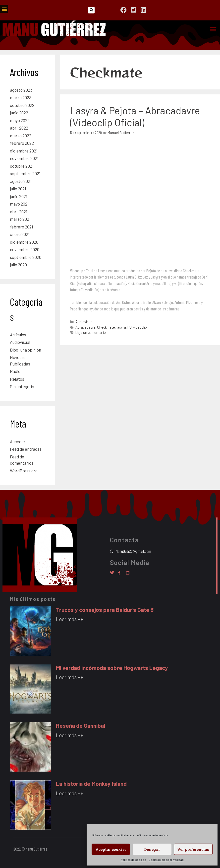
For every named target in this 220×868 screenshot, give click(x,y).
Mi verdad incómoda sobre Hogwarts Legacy (112, 668)
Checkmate (106, 327)
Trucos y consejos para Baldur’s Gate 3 (105, 610)
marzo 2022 (21, 136)
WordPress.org (24, 471)
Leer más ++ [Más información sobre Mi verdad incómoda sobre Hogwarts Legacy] (70, 677)
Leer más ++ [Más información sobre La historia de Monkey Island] (70, 793)
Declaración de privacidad (166, 860)
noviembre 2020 (25, 249)
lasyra (121, 327)
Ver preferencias (193, 849)
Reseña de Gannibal (81, 725)
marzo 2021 (20, 219)
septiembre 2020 (26, 257)
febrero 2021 (22, 227)
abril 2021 (19, 212)
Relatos (17, 379)
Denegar (152, 849)
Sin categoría (22, 386)
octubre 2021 (22, 166)
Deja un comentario (91, 332)
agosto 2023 (21, 90)
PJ (130, 327)
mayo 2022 (20, 120)
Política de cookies (133, 860)
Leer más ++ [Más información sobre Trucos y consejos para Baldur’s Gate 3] (70, 619)
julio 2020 (18, 265)
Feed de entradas (26, 449)
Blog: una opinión (26, 350)
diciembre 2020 (24, 242)
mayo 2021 (19, 204)
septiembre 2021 (25, 173)
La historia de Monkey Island (91, 784)
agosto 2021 (21, 181)
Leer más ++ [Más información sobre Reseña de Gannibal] (70, 735)
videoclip (140, 327)
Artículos (18, 335)
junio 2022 (19, 113)
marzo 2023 (21, 97)
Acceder (18, 441)
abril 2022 (19, 128)
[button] (4, 9)
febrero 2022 (22, 143)
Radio (15, 371)
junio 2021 (19, 196)
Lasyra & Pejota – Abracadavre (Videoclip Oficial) (135, 116)
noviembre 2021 (24, 158)
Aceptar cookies (111, 849)
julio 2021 (18, 189)
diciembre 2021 (24, 151)
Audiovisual (84, 322)
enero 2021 (20, 234)
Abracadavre (85, 327)
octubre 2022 (22, 105)
